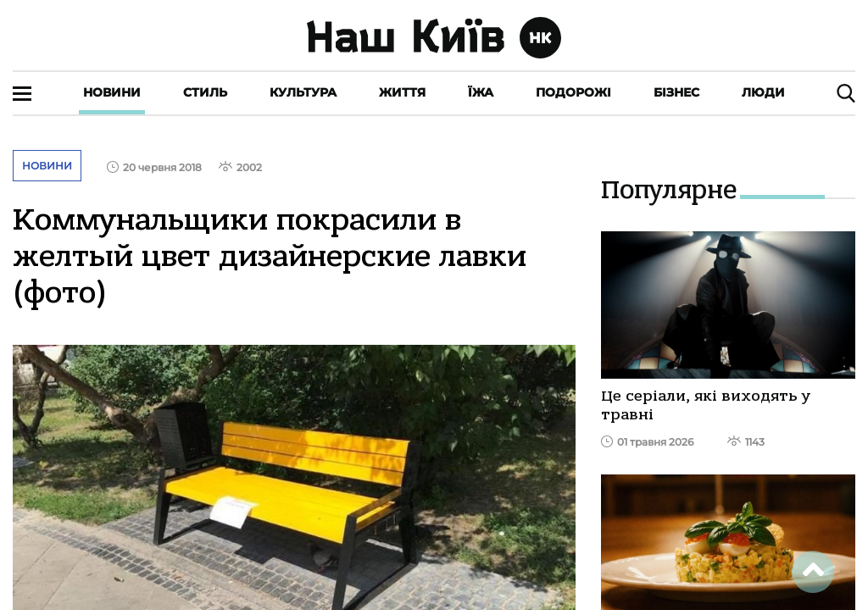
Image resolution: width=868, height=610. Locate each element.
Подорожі (573, 92)
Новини (112, 92)
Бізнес (676, 92)
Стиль (205, 92)
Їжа (481, 92)
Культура (303, 92)
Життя (402, 92)
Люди (763, 92)
